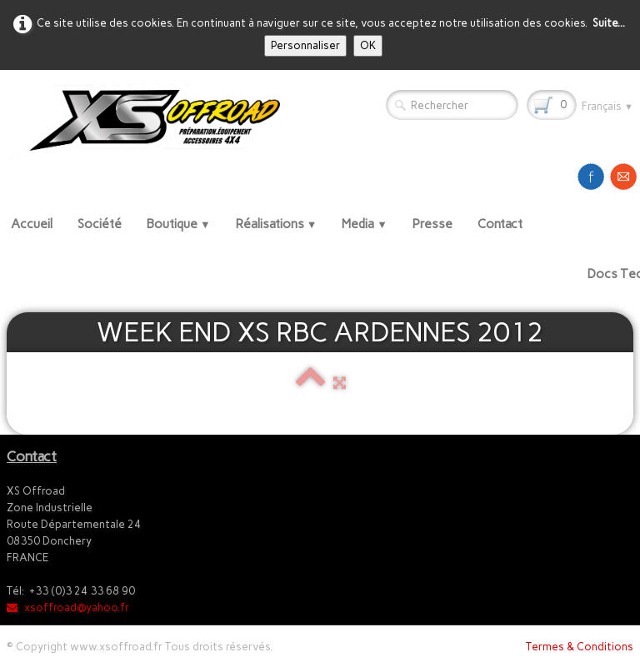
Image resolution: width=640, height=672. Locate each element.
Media (365, 224)
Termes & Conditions (580, 647)
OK (368, 45)
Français (607, 106)
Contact (500, 224)
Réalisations (277, 224)
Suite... (609, 23)
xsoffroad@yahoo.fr (68, 607)
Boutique (179, 224)
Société (100, 224)
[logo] (151, 121)
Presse (432, 224)
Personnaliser (305, 45)
